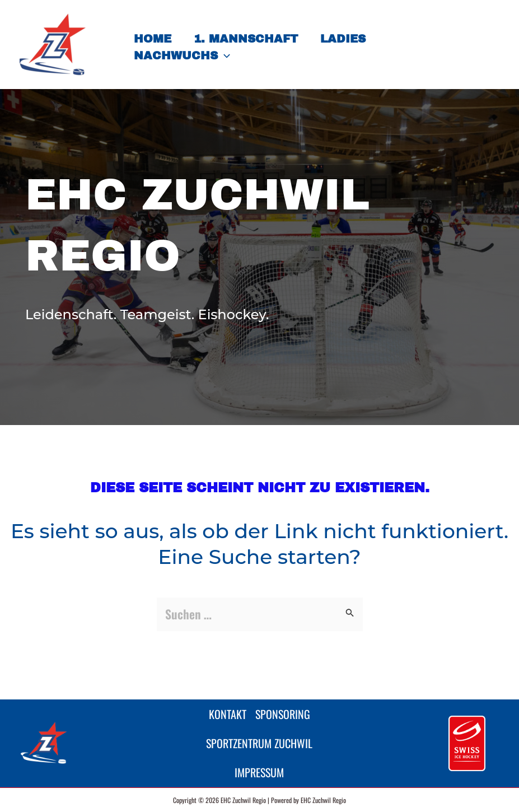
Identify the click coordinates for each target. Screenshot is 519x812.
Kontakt (224, 704)
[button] (224, 55)
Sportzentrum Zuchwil (259, 737)
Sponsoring (286, 704)
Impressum (259, 771)
